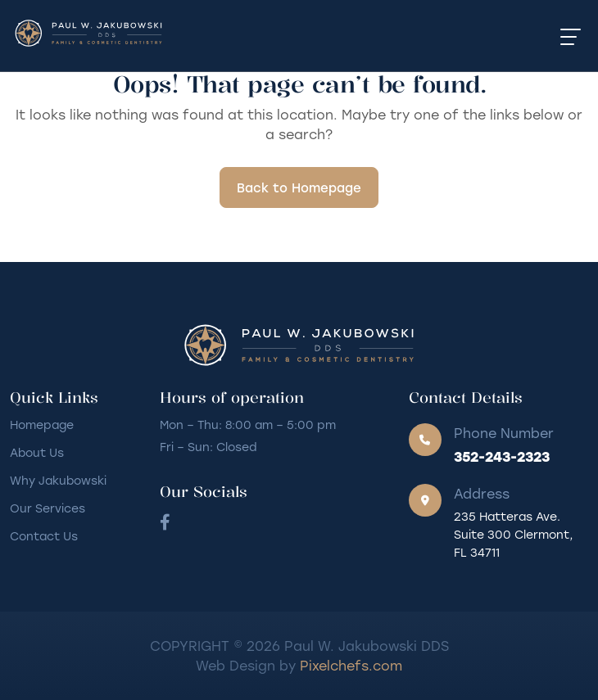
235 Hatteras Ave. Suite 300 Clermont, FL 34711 (513, 534)
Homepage (42, 425)
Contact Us (44, 536)
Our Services (48, 508)
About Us (37, 452)
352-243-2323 (502, 456)
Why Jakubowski (58, 480)
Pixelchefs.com (351, 665)
